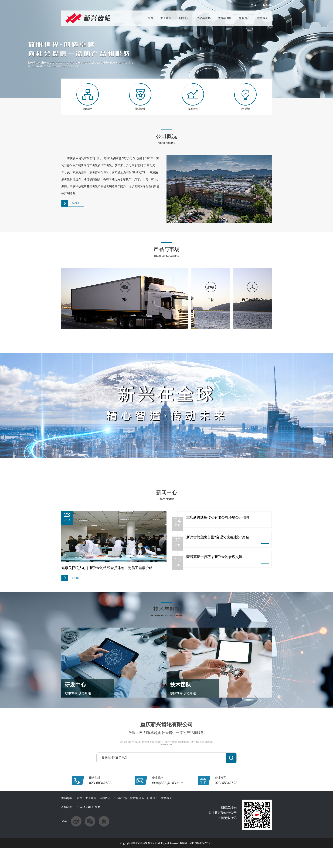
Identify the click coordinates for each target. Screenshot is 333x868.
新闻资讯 (184, 18)
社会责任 (244, 18)
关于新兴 (166, 18)
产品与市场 (204, 18)
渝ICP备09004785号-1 (201, 843)
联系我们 (263, 18)
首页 (150, 18)
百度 (97, 807)
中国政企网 (84, 807)
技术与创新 (225, 18)
